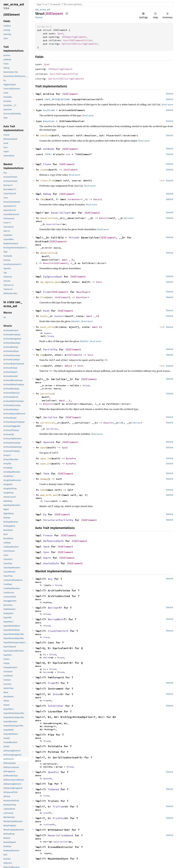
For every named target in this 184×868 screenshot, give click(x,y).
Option (66, 44)
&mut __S (65, 400)
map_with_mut (49, 495)
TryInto (58, 818)
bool (99, 282)
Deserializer (53, 224)
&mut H (96, 327)
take (43, 490)
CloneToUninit (58, 631)
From (46, 292)
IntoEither (56, 706)
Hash (46, 311)
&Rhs (68, 366)
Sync (46, 552)
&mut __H (92, 316)
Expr (86, 292)
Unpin (47, 558)
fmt (42, 199)
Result (98, 199)
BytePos (71, 458)
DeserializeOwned (61, 835)
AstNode (49, 149)
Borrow (53, 608)
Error (129, 218)
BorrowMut (55, 619)
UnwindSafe (51, 563)
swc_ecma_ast (43, 10)
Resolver (49, 121)
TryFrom (58, 807)
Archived (49, 110)
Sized (74, 238)
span (43, 447)
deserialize (48, 218)
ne (42, 366)
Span (60, 33)
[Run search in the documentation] (104, 4)
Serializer (52, 429)
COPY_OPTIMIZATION (57, 99)
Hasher (59, 316)
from (43, 297)
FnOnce (47, 501)
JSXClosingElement (84, 44)
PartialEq (50, 349)
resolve (45, 135)
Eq (45, 514)
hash (43, 316)
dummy (44, 479)
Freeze (48, 535)
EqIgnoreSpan (53, 277)
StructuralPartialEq (58, 520)
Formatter (74, 199)
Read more (167, 104)
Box (79, 292)
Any (50, 579)
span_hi (45, 464)
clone (44, 170)
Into (56, 694)
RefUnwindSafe (53, 541)
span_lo (45, 458)
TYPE (47, 154)
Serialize (50, 417)
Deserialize (60, 213)
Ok (122, 423)
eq (42, 355)
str (68, 154)
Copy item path (67, 13)
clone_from (47, 180)
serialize (47, 394)
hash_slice (47, 327)
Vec (65, 40)
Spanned (49, 442)
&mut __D (68, 260)
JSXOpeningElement (74, 37)
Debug (47, 194)
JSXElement (70, 94)
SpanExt (53, 772)
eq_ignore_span (50, 282)
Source (39, 17)
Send (46, 547)
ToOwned (53, 789)
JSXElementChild (80, 40)
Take (46, 474)
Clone (47, 164)
